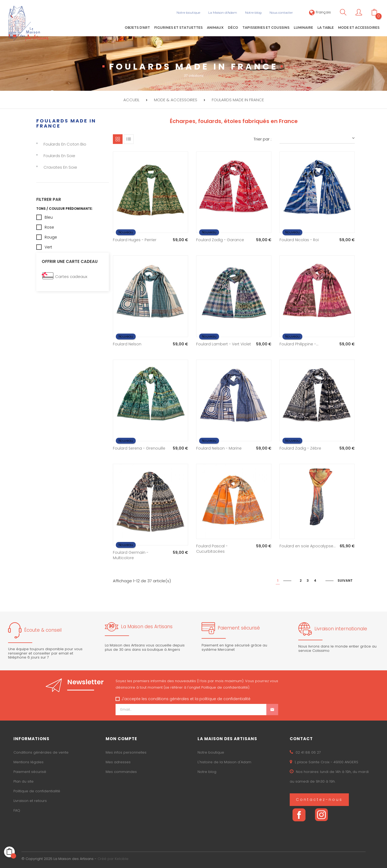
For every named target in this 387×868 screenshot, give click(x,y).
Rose (49, 227)
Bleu (49, 217)
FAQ (17, 810)
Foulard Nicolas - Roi (299, 240)
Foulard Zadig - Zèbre (300, 448)
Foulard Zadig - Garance (220, 240)
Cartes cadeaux (71, 276)
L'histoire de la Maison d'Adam (224, 762)
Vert (48, 247)
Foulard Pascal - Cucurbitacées (212, 549)
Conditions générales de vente (41, 752)
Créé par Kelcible (113, 859)
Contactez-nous (319, 800)
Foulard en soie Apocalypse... (308, 546)
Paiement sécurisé (30, 772)
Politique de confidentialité (37, 791)
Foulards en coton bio (65, 144)
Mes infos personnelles (126, 752)
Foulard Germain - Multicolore (131, 555)
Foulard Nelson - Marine (219, 448)
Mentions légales (28, 762)
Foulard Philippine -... (299, 344)
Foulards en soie (59, 156)
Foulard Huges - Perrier (135, 240)
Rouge (51, 237)
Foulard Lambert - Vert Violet (224, 344)
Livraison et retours (30, 801)
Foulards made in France (66, 123)
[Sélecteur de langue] (320, 12)
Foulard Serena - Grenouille (139, 448)
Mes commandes (121, 772)
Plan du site (24, 781)
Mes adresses (118, 762)
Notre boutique (211, 752)
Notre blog (207, 772)
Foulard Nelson (127, 344)
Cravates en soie (60, 167)
